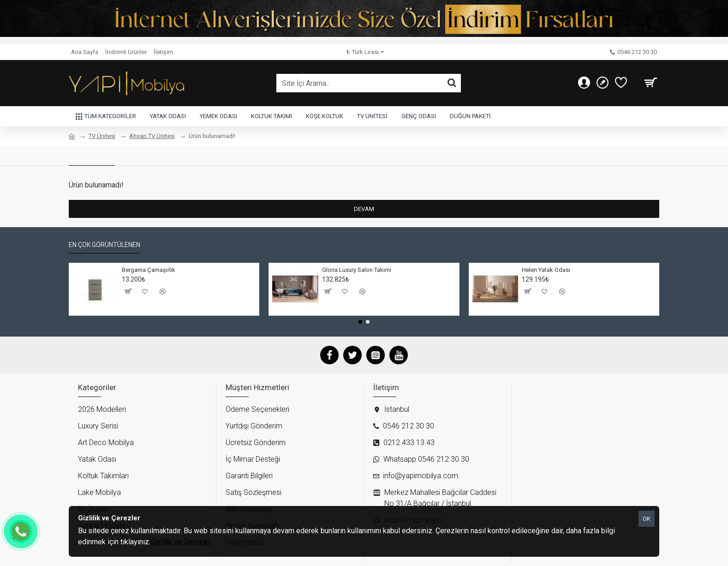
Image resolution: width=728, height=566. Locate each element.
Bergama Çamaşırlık (149, 270)
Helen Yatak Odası (546, 270)
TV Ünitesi (102, 136)
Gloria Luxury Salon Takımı (357, 270)
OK (647, 519)
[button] (360, 322)
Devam (364, 209)
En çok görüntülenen (104, 245)
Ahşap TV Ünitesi (152, 136)
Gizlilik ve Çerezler (181, 542)
